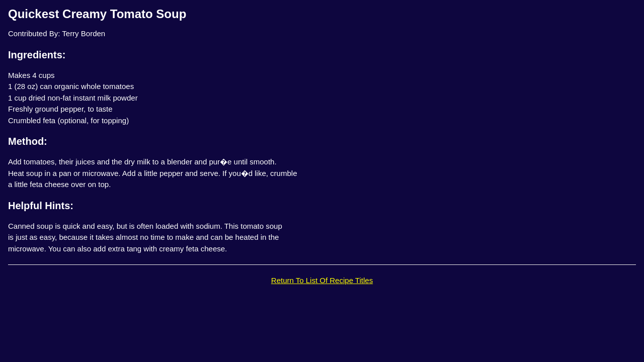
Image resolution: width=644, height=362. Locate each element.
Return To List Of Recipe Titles (322, 280)
